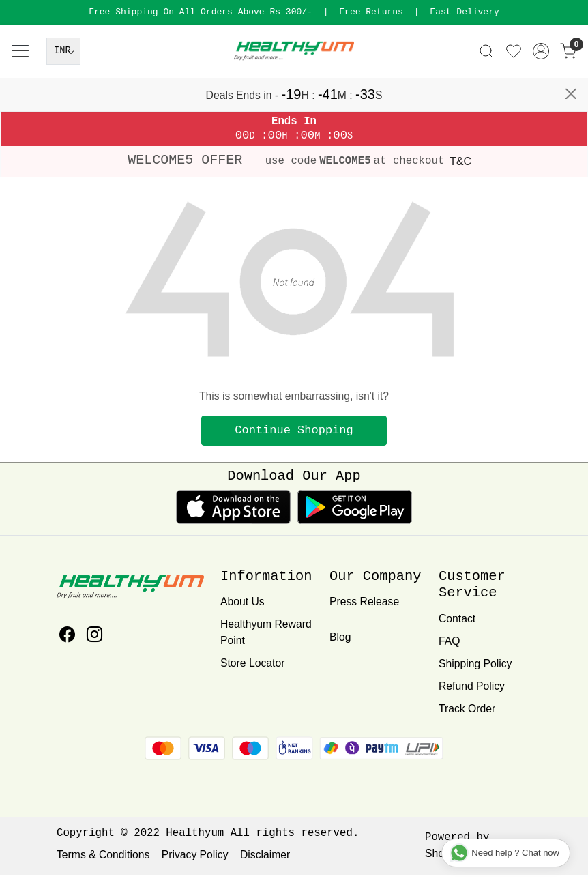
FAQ (449, 651)
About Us (242, 612)
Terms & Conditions (103, 865)
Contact (457, 628)
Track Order (467, 718)
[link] (486, 88)
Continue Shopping (294, 440)
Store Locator (252, 672)
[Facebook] (67, 646)
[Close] (571, 15)
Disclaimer (265, 865)
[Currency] (63, 88)
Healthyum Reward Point (266, 642)
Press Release (364, 612)
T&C (460, 172)
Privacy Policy (195, 865)
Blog (340, 647)
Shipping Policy (475, 673)
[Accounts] (541, 88)
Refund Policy (472, 696)
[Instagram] (94, 646)
